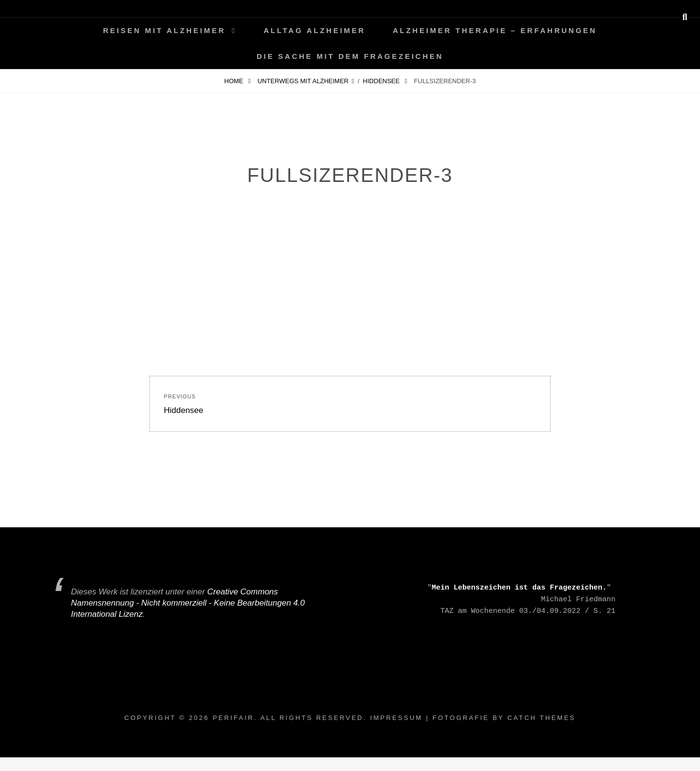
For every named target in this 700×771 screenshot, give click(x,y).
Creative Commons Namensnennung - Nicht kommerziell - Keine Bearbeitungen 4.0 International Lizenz (188, 603)
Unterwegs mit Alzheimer (303, 81)
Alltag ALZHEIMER (315, 30)
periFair (233, 718)
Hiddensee (382, 81)
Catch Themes (542, 718)
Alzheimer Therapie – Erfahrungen (495, 30)
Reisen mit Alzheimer (164, 30)
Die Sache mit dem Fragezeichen (350, 56)
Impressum (396, 718)
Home (235, 81)
